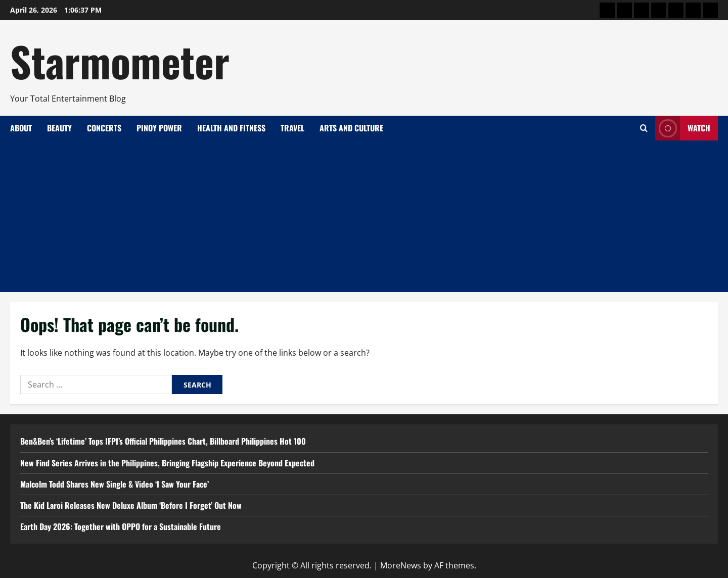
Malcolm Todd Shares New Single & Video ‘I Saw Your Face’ (115, 484)
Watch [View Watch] (683, 128)
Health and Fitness (231, 128)
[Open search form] (644, 128)
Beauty (59, 128)
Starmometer (120, 61)
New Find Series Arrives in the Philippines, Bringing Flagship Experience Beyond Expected (167, 463)
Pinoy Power (159, 128)
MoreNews (401, 565)
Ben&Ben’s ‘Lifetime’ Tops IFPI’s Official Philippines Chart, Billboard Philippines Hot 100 (163, 441)
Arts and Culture (351, 128)
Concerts (104, 128)
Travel (292, 128)
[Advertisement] (364, 216)
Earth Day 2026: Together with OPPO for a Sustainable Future (121, 526)
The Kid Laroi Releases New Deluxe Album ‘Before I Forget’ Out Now (131, 505)
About (21, 128)
